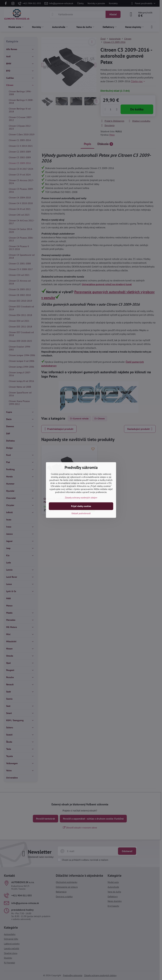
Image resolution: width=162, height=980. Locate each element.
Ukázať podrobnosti (81, 513)
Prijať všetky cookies (81, 506)
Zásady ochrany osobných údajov (81, 498)
